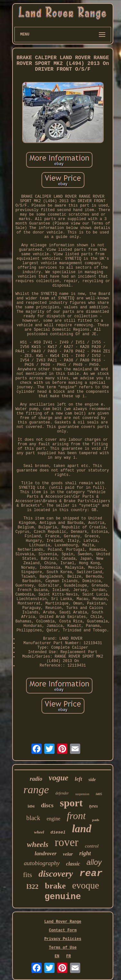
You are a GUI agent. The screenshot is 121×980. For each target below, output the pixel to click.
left (78, 779)
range (36, 790)
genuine (63, 897)
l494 (31, 806)
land (82, 829)
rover (67, 842)
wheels (38, 844)
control (92, 846)
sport (71, 803)
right (85, 853)
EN (57, 956)
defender (62, 793)
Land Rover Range (63, 922)
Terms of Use (63, 948)
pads (96, 820)
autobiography (42, 863)
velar (68, 854)
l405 (99, 794)
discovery (56, 874)
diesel (58, 832)
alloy (94, 862)
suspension (82, 794)
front (76, 816)
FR (68, 956)
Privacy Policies (63, 939)
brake (55, 886)
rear (91, 873)
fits (28, 875)
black (33, 818)
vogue (59, 778)
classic (73, 864)
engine (53, 819)
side (92, 780)
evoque (86, 885)
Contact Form (63, 930)
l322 (32, 887)
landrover (46, 854)
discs (47, 805)
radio (36, 779)
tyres (94, 806)
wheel (39, 832)
